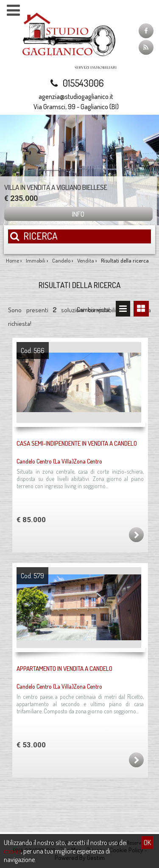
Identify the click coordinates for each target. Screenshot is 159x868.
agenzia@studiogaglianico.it (76, 96)
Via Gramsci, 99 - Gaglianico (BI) (76, 107)
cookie (12, 851)
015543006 (76, 83)
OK (147, 843)
